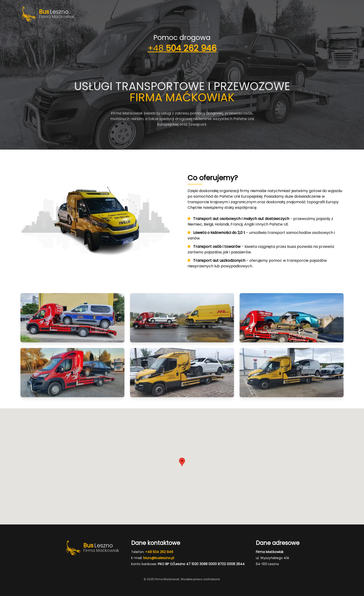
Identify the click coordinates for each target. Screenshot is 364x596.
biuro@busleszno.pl (159, 558)
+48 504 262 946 (159, 552)
